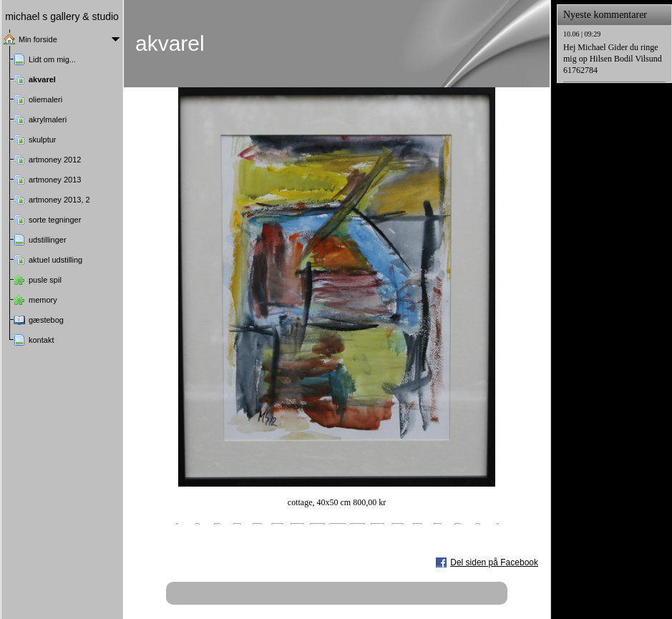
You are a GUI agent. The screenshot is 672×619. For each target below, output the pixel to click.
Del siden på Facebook (494, 562)
